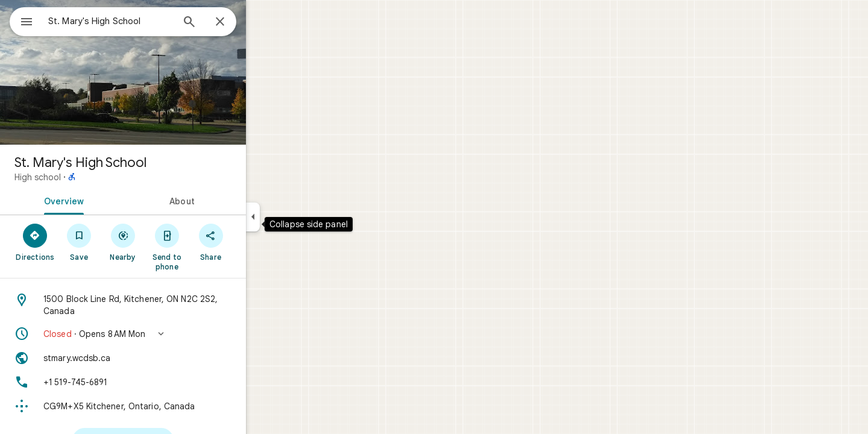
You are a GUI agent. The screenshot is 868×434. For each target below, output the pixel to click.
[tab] (105, 200)
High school (81, 177)
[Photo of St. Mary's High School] (166, 72)
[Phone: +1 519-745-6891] (166, 382)
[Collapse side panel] (296, 217)
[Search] (233, 23)
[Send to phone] (210, 247)
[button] (166, 334)
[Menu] (22, 20)
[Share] (254, 242)
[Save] (123, 242)
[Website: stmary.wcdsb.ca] (166, 358)
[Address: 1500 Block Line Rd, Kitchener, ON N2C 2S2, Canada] (166, 305)
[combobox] (142, 21)
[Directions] (79, 242)
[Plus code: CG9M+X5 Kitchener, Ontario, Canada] (166, 406)
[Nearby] (167, 242)
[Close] (263, 22)
